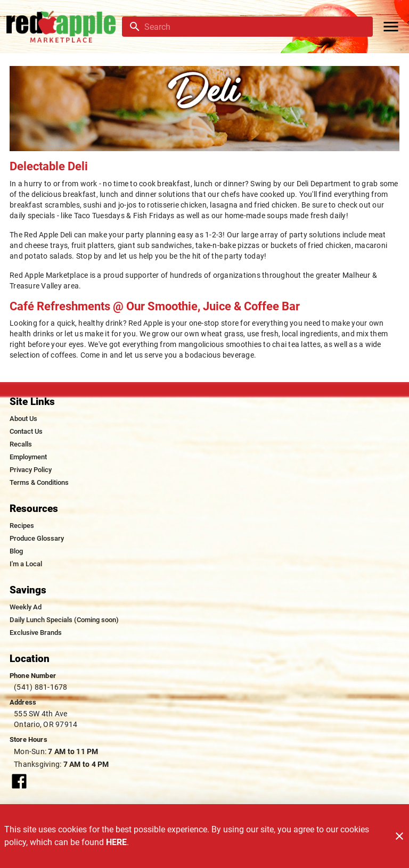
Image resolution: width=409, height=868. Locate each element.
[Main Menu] (391, 27)
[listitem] (23, 419)
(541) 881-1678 (41, 687)
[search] (255, 27)
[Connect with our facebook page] (19, 780)
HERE (116, 842)
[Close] (399, 836)
